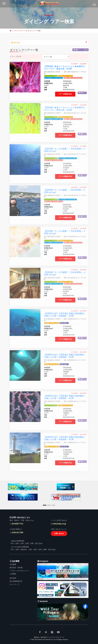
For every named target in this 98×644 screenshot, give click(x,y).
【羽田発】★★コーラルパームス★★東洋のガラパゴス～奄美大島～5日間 (64, 68)
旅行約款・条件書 (16, 568)
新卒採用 (13, 578)
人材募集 (13, 574)
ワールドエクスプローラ (18, 31)
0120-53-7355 (18, 533)
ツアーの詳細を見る (65, 94)
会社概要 (13, 564)
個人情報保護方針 (16, 581)
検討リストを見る (82, 50)
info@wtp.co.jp (60, 524)
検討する (83, 93)
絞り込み (49, 42)
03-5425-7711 (18, 524)
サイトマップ (14, 584)
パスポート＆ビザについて (19, 571)
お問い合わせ (59, 533)
